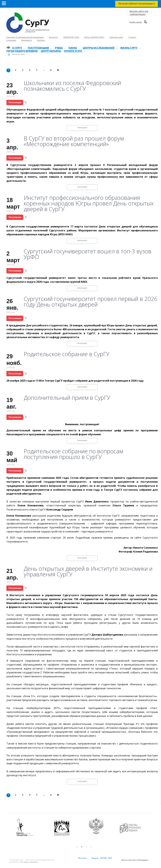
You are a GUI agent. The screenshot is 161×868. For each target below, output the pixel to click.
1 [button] (77, 847)
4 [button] (91, 847)
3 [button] (86, 847)
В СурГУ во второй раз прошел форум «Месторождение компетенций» (74, 141)
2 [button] (82, 847)
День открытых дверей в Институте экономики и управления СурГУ (88, 571)
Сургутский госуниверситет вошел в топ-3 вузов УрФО (88, 254)
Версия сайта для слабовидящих (135, 860)
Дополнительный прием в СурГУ (67, 398)
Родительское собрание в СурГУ (67, 354)
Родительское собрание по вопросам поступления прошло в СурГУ (73, 454)
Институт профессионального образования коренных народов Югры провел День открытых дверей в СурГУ (89, 203)
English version (136, 22)
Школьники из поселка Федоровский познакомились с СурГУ (72, 86)
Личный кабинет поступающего (137, 4)
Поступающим (15, 102)
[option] (32, 827)
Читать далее (82, 128)
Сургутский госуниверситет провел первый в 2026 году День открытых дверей (91, 302)
